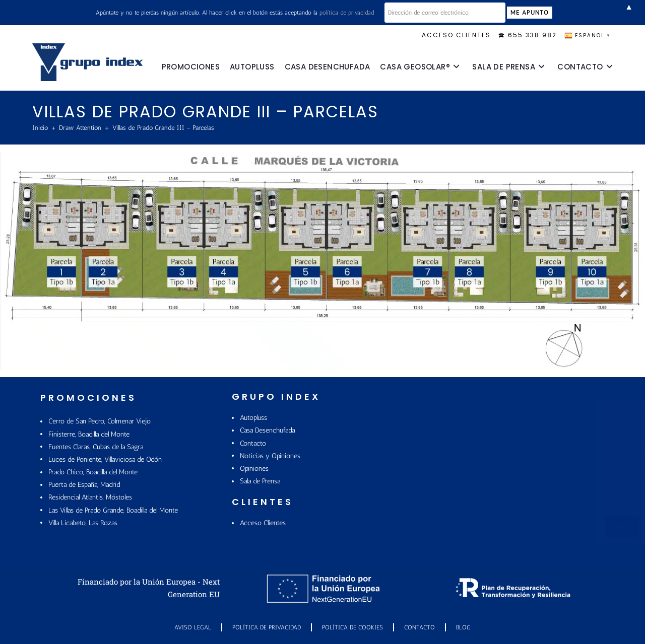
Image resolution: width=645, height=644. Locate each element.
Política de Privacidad (267, 627)
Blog (463, 627)
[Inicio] (40, 128)
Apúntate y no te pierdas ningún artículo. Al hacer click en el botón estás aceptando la (235, 13)
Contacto (420, 627)
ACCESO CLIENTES (456, 35)
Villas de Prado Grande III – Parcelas (163, 128)
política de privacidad (347, 13)
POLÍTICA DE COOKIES (352, 627)
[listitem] (59, 224)
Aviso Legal (193, 627)
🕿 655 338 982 (528, 35)
